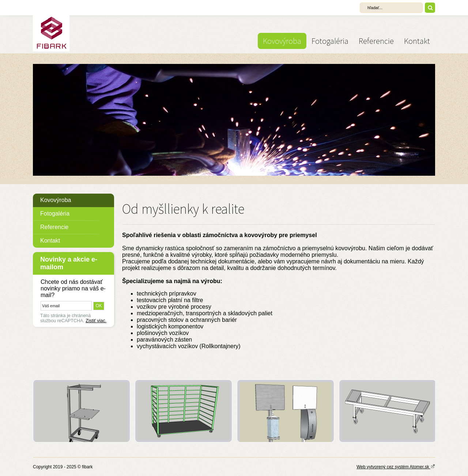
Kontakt (417, 41)
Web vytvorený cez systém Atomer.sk (396, 467)
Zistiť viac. (96, 321)
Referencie (376, 41)
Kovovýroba (282, 41)
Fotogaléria (330, 41)
